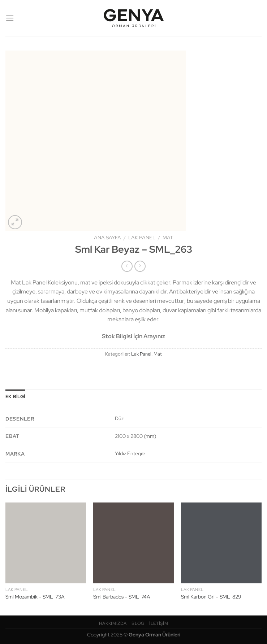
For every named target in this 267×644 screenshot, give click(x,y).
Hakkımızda (113, 623)
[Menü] (10, 18)
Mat (168, 238)
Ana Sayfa (107, 238)
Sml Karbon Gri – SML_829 (211, 597)
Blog (138, 623)
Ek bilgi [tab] (15, 397)
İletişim (159, 623)
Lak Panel (142, 238)
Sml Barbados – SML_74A (122, 597)
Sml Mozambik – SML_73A (35, 597)
